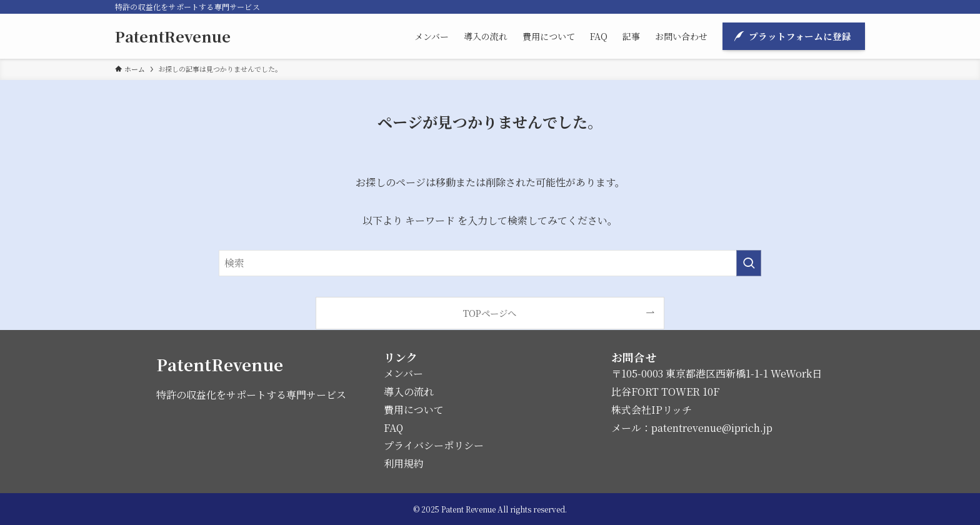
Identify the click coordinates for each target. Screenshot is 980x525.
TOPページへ (490, 313)
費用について (414, 410)
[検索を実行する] (749, 263)
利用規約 (404, 463)
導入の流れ (409, 392)
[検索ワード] (490, 263)
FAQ (393, 428)
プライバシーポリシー (434, 445)
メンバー (403, 373)
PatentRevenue (173, 36)
